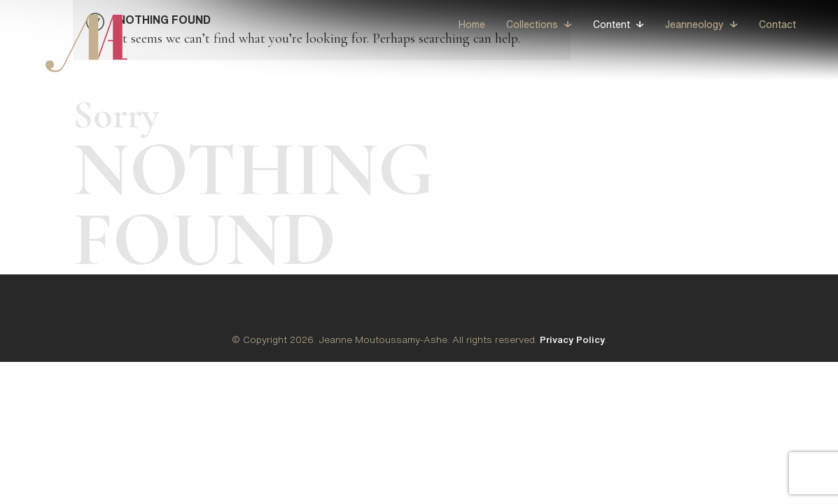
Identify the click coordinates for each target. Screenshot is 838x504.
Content (612, 24)
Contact (777, 24)
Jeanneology (694, 24)
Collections (532, 24)
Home (472, 24)
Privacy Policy (572, 339)
